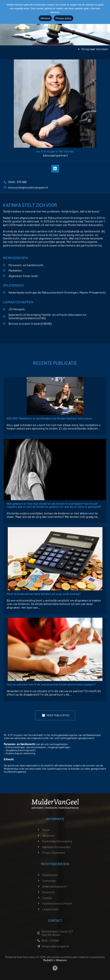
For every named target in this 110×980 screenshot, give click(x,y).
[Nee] (105, 12)
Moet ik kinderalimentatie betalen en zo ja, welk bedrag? (44, 594)
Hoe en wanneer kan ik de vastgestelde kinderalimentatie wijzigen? (51, 684)
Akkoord (45, 18)
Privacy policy (64, 18)
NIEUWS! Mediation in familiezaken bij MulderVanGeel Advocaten (49, 418)
